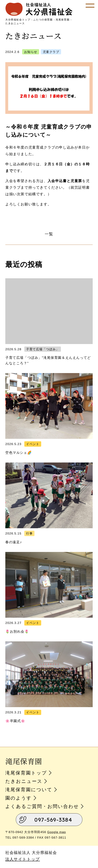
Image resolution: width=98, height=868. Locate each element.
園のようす (19, 798)
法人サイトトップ (23, 859)
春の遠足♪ (14, 542)
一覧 (49, 234)
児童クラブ (51, 52)
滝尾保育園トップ (26, 773)
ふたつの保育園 (43, 20)
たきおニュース (15, 23)
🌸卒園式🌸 (15, 721)
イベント (33, 444)
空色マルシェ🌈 (19, 453)
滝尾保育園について (29, 790)
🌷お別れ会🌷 (17, 631)
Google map (57, 832)
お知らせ (31, 52)
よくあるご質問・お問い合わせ (42, 806)
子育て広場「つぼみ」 (43, 349)
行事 (29, 533)
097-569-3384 (53, 820)
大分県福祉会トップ (18, 20)
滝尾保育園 (62, 20)
